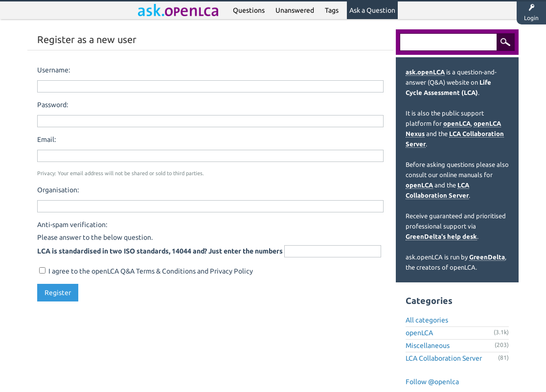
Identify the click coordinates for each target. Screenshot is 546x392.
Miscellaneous (428, 346)
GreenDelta (487, 257)
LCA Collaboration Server (444, 358)
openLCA (457, 123)
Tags (332, 10)
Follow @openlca (432, 382)
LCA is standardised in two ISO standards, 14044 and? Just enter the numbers (160, 251)
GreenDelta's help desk (441, 236)
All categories (427, 320)
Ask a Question (372, 10)
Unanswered (295, 10)
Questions (249, 10)
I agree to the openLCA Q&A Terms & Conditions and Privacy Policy (146, 271)
